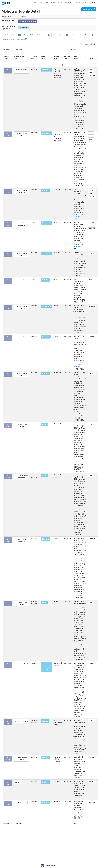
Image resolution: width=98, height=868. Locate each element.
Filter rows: (73, 49)
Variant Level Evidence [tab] (12, 35)
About (60, 3)
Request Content (89, 9)
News (34, 3)
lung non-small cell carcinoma (22, 477)
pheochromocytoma (22, 721)
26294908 (92, 337)
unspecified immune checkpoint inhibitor (46, 667)
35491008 (92, 196)
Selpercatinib (46, 70)
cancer (17, 782)
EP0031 (45, 425)
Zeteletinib (46, 539)
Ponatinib (45, 758)
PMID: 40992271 (79, 596)
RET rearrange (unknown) (28, 21)
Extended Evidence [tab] (61, 35)
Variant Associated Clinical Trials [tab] (15, 39)
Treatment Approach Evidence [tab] (83, 35)
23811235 (92, 802)
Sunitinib (45, 721)
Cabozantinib (46, 306)
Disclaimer (68, 3)
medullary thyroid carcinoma (22, 71)
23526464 (92, 758)
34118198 (92, 373)
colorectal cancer (21, 802)
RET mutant (8, 71)
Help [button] (85, 3)
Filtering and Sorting (88, 44)
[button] (12, 57)
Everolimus (46, 337)
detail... (91, 70)
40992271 (92, 539)
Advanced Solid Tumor (22, 426)
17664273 (92, 782)
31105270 (92, 721)
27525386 (92, 306)
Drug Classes (51, 3)
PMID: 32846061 (79, 127)
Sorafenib (45, 782)
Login (93, 3)
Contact (77, 3)
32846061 (92, 76)
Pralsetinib (46, 190)
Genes (41, 3)
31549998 (92, 190)
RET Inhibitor (24, 27)
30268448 (92, 664)
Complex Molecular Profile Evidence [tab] (37, 35)
